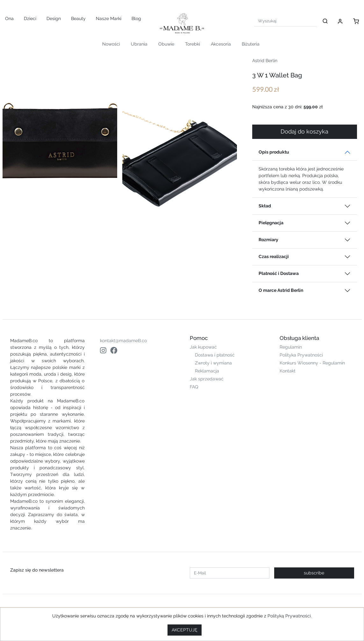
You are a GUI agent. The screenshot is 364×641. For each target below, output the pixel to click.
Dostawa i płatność (215, 355)
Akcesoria (221, 44)
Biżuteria (251, 44)
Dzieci (30, 18)
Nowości (111, 44)
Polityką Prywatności (289, 616)
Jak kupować (203, 347)
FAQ (194, 387)
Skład (265, 206)
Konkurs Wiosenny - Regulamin (312, 363)
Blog (136, 18)
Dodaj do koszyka (304, 132)
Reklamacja (207, 371)
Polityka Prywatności (301, 355)
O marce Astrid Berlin (281, 290)
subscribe (314, 573)
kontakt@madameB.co (123, 341)
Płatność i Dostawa (279, 273)
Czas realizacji (274, 256)
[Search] (285, 21)
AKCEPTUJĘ (185, 630)
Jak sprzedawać (207, 379)
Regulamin (291, 347)
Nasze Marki (109, 18)
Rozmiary (268, 240)
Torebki (193, 44)
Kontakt (288, 371)
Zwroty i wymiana (213, 363)
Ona (9, 18)
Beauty (78, 18)
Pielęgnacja (271, 223)
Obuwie (166, 44)
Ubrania (139, 44)
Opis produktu (274, 152)
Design (54, 18)
